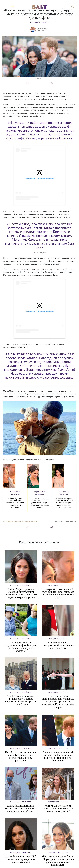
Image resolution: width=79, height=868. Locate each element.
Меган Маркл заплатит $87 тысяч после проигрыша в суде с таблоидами (21, 859)
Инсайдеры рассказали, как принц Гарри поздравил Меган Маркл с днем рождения (21, 757)
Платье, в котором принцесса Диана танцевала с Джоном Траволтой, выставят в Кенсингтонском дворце (58, 702)
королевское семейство (14, 522)
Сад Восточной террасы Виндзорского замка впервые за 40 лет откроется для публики (21, 700)
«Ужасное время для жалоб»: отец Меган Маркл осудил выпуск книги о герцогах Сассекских (58, 757)
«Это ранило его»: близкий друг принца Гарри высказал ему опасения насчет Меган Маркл (58, 593)
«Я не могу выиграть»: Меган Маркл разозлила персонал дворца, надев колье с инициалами (58, 861)
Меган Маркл (31, 522)
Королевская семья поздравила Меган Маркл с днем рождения (58, 645)
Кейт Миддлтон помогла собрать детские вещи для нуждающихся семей (58, 809)
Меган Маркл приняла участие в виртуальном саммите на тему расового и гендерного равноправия (21, 593)
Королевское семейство (39, 22)
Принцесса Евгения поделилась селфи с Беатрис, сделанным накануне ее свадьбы (21, 647)
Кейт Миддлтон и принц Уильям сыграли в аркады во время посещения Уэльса (21, 809)
